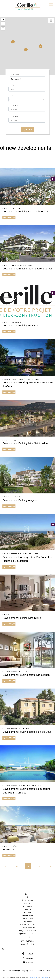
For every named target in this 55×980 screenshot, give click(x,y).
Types (12, 85)
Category (15, 75)
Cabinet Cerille (27, 924)
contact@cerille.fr (28, 944)
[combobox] (27, 79)
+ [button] (3, 20)
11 (22, 866)
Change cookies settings (11, 970)
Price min (14, 105)
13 (34, 866)
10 (17, 866)
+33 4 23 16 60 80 (28, 941)
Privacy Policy (34, 977)
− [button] (3, 23)
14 (39, 866)
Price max (14, 116)
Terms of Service (44, 977)
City (11, 95)
